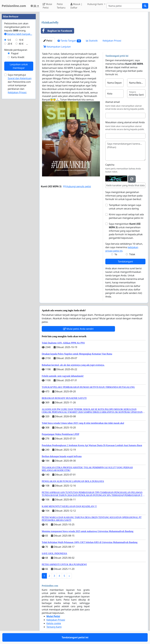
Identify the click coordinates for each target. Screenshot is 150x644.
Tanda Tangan (69, 41)
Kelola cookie (54, 623)
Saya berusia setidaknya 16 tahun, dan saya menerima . (124, 247)
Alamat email (112, 102)
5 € (9, 40)
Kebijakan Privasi (112, 41)
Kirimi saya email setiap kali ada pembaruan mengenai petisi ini (126, 216)
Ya (116, 254)
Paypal (15, 53)
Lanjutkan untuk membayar (19, 66)
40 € (21, 44)
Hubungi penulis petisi (77, 186)
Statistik (92, 41)
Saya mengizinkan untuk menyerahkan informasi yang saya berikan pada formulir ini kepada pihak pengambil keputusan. (126, 231)
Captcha (110, 165)
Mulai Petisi (47, 6)
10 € (21, 40)
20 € (10, 44)
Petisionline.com (14, 6)
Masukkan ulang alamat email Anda (125, 122)
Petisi (48, 41)
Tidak (132, 254)
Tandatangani (125, 262)
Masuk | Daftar (76, 6)
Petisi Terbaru (61, 6)
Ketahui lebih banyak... (18, 34)
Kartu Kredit (18, 57)
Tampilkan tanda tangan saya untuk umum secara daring (125, 207)
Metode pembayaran (16, 50)
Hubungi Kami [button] (96, 4)
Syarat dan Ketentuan (20, 78)
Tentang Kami (54, 627)
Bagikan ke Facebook (57, 31)
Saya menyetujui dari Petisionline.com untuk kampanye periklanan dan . (20, 84)
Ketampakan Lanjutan (57, 47)
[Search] (124, 6)
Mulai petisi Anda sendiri (78, 329)
